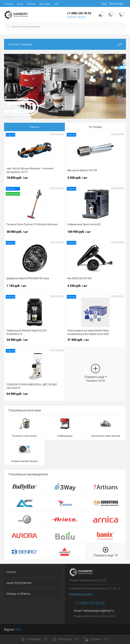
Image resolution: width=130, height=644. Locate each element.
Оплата (31, 4)
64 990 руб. (35, 396)
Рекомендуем (89, 127)
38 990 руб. (35, 234)
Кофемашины (65, 436)
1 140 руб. (35, 288)
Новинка (16, 127)
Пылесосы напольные (24, 436)
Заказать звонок (76, 17)
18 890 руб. (35, 180)
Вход (104, 4)
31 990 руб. (96, 342)
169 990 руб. (96, 234)
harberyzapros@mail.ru (99, 611)
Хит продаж (40, 127)
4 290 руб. (96, 288)
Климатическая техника (24, 461)
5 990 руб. (96, 180)
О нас (20, 4)
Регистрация (116, 4)
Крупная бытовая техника (106, 436)
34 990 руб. (35, 342)
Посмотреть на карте (81, 594)
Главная (9, 4)
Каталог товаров (65, 44)
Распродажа (65, 127)
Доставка (45, 4)
